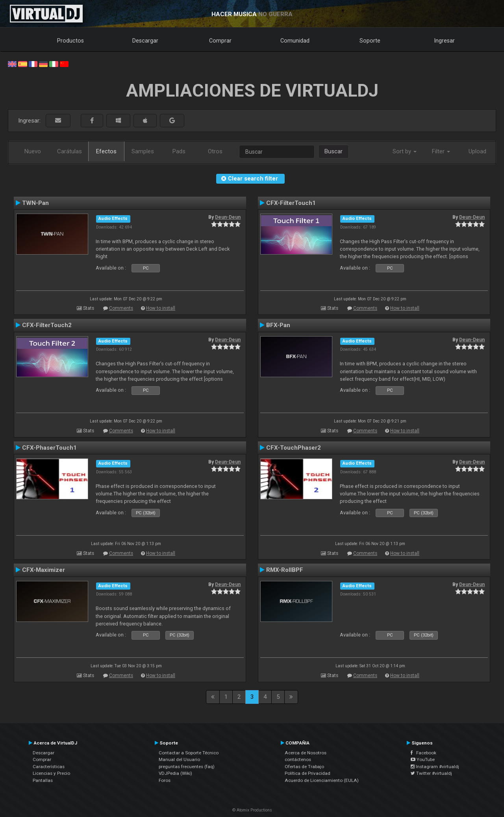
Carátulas (69, 151)
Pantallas (43, 780)
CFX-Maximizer (44, 570)
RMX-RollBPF (285, 570)
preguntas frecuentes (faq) (187, 767)
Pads (179, 151)
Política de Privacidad (308, 773)
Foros (165, 780)
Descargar (145, 41)
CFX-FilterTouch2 (47, 325)
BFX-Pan (278, 325)
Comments (121, 308)
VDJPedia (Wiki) (175, 773)
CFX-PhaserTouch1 (49, 448)
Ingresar (445, 41)
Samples (143, 151)
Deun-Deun (228, 217)
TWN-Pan (35, 203)
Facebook (423, 753)
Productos (70, 41)
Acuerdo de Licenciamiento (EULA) (322, 780)
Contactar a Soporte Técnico (189, 753)
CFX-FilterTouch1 (291, 203)
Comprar (220, 41)
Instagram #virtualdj (435, 767)
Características (49, 767)
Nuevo (33, 151)
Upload (477, 151)
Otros (215, 151)
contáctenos (298, 759)
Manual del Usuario (179, 759)
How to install (161, 308)
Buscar (334, 151)
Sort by (405, 151)
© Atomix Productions (252, 810)
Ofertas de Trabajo (304, 767)
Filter (441, 151)
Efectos (106, 151)
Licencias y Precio (51, 773)
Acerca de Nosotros (306, 753)
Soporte (370, 41)
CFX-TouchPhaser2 (294, 448)
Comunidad (295, 41)
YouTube (423, 759)
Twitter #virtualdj (431, 773)
